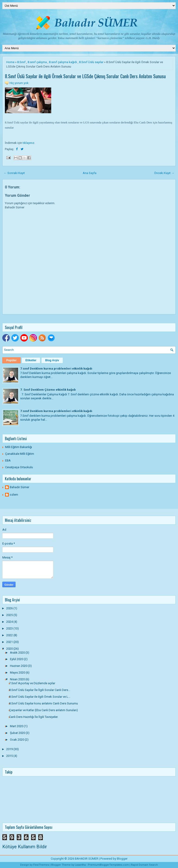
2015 (10, 756)
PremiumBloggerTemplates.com (108, 865)
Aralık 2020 (18, 653)
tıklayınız (29, 143)
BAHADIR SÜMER (87, 859)
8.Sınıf (21, 62)
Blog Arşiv (52, 360)
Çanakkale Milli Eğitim (20, 454)
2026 (10, 608)
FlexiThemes (41, 865)
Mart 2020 (17, 726)
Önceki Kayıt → (164, 173)
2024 (10, 622)
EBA (8, 460)
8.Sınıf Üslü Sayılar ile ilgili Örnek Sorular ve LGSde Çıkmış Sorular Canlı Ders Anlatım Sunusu (85, 76)
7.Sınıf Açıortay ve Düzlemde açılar (32, 683)
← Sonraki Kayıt (14, 173)
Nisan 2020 (18, 679)
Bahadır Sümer (19, 487)
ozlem (14, 495)
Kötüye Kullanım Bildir (25, 847)
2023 (10, 628)
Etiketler (31, 360)
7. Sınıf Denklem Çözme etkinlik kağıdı (48, 390)
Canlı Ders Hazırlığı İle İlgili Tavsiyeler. (34, 717)
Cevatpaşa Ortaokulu (19, 467)
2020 (10, 649)
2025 (10, 615)
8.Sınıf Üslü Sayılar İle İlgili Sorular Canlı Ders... (40, 690)
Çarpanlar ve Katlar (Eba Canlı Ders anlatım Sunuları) (43, 710)
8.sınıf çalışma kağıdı (63, 62)
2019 (10, 749)
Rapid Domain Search (144, 865)
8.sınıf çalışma (37, 62)
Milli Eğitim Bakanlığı (19, 447)
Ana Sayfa (90, 173)
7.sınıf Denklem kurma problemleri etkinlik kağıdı (56, 369)
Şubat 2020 (18, 733)
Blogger (122, 859)
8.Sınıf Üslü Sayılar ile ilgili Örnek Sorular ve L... (40, 697)
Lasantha (80, 865)
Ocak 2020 (17, 740)
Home (10, 62)
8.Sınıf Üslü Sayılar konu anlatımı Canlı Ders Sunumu (43, 703)
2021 (10, 642)
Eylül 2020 (17, 659)
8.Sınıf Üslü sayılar (91, 62)
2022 (10, 635)
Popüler (11, 360)
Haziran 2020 (19, 666)
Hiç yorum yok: (19, 83)
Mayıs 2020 (18, 673)
